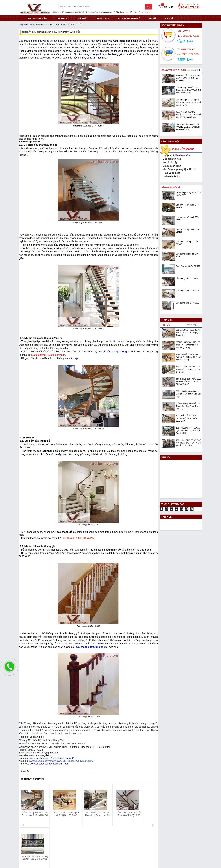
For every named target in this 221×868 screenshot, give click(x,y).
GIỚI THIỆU (82, 18)
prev (24, 805)
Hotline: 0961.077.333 (29, 848)
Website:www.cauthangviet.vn (33, 856)
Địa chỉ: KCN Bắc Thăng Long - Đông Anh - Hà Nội (43, 844)
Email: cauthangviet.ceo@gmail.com (36, 852)
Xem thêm (191, 70)
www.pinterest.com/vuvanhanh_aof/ (49, 764)
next (153, 805)
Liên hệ (169, 18)
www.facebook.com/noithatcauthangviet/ (52, 758)
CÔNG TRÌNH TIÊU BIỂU (129, 18)
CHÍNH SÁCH (102, 18)
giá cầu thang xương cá (117, 352)
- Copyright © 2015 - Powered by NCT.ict (174, 864)
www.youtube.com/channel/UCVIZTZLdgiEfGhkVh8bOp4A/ (61, 761)
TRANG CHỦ (63, 18)
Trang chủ (23, 25)
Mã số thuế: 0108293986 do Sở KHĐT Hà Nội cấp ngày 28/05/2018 (52, 841)
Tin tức (153, 18)
